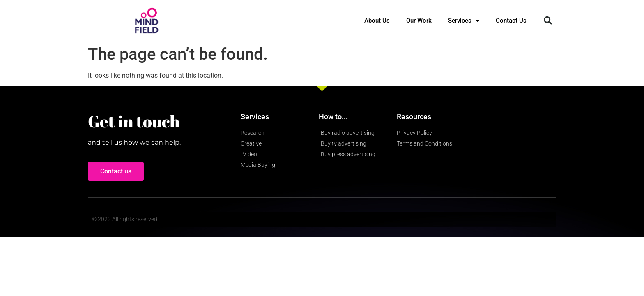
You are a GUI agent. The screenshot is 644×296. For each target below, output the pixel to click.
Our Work (419, 21)
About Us (377, 21)
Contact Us (511, 21)
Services (464, 21)
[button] (548, 21)
